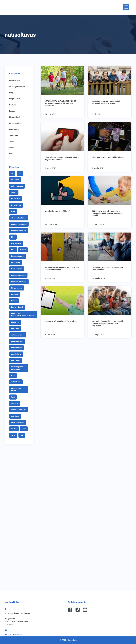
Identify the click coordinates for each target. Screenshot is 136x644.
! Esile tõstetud (15, 80)
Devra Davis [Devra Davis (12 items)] (16, 205)
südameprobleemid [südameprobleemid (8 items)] (19, 410)
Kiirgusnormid (15, 99)
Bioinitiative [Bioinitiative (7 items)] (16, 199)
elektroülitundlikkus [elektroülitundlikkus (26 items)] (19, 218)
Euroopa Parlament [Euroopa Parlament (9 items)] (19, 231)
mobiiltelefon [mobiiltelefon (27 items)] (16, 354)
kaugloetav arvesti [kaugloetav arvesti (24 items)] (18, 275)
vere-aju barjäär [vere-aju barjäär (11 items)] (18, 422)
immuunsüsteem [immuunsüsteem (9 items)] (18, 256)
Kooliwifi (13, 105)
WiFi (11, 154)
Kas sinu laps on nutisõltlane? (57, 211)
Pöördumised (14, 129)
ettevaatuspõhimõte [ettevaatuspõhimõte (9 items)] (19, 224)
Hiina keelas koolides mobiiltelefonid (108, 157)
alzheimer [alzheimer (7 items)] (15, 180)
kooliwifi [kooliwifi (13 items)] (14, 294)
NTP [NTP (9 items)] (13, 375)
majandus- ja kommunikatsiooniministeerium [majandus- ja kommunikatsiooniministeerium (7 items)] (23, 315)
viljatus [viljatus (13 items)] (14, 429)
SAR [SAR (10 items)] (13, 397)
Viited (11, 148)
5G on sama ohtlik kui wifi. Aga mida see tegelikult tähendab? (62, 269)
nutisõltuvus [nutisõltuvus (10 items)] (16, 382)
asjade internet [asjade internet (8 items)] (17, 186)
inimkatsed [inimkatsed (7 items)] (16, 262)
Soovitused (13, 135)
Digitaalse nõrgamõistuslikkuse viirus (61, 321)
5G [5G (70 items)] (12, 173)
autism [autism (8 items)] (14, 192)
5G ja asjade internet (17, 87)
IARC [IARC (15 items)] (13, 250)
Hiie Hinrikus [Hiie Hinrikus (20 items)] (16, 243)
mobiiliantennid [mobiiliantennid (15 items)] (17, 341)
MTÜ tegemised (15, 123)
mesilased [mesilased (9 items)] (15, 328)
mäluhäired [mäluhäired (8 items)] (16, 360)
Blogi (11, 93)
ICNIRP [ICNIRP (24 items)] (23, 250)
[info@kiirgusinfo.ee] (6, 630)
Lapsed (12, 111)
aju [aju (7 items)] (20, 173)
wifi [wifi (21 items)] (22, 435)
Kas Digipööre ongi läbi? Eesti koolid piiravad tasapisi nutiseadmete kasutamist (107, 324)
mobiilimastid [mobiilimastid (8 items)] (16, 348)
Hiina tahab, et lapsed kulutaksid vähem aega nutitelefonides (62, 158)
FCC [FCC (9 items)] (13, 237)
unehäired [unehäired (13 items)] (15, 416)
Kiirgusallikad (14, 117)
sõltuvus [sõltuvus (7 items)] (15, 403)
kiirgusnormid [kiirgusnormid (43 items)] (17, 288)
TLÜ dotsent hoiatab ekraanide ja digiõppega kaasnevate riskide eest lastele (107, 213)
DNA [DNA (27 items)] (13, 212)
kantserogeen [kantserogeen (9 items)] (17, 269)
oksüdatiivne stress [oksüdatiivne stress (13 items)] (16, 389)
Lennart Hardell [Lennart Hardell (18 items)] (17, 307)
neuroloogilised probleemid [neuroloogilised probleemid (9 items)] (17, 368)
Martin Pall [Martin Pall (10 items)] (15, 322)
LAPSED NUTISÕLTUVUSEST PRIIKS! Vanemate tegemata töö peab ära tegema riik (60, 103)
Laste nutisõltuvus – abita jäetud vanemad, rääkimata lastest (106, 102)
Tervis (12, 141)
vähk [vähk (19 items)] (24, 429)
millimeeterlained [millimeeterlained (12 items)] (18, 335)
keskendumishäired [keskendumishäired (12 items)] (19, 282)
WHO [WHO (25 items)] (13, 435)
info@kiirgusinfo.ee (13, 634)
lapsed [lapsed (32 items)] (14, 301)
